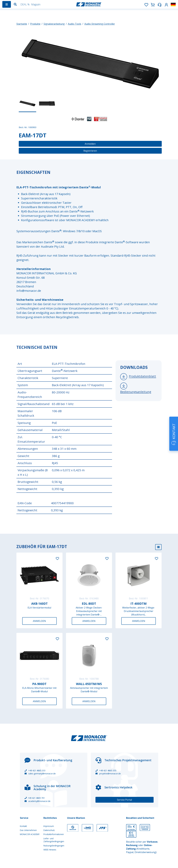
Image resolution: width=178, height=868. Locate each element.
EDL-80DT (89, 604)
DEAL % (25, 4)
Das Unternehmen (28, 830)
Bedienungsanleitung (136, 392)
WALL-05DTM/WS (89, 684)
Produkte (35, 24)
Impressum (49, 826)
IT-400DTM (139, 604)
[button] (166, 4)
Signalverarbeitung (54, 24)
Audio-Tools (75, 24)
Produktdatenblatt (142, 376)
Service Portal (124, 800)
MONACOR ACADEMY (30, 834)
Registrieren (90, 151)
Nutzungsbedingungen (54, 846)
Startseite (22, 24)
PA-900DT (39, 684)
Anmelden (90, 144)
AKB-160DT (39, 604)
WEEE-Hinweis (50, 850)
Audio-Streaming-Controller (100, 24)
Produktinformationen (54, 834)
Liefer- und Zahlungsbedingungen (54, 840)
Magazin (36, 4)
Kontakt (23, 826)
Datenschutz (49, 830)
